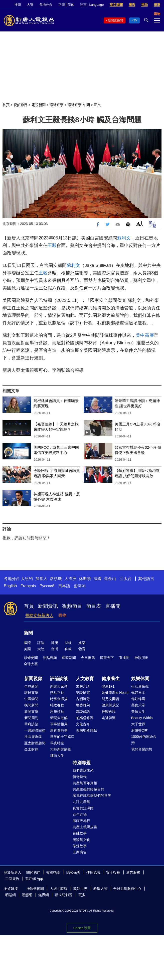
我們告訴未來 (83, 770)
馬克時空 (57, 743)
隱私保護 (73, 872)
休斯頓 (85, 579)
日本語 (64, 586)
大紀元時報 (59, 889)
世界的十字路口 (62, 737)
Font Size (140, 224)
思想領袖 (57, 712)
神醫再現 (109, 712)
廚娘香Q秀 (140, 730)
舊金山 (110, 579)
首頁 (6, 105)
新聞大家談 (59, 686)
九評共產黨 (81, 802)
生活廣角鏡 (140, 686)
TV (135, 20)
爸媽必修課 (85, 718)
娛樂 (82, 643)
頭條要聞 (31, 658)
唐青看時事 (59, 730)
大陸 (41, 649)
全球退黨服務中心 (127, 889)
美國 (27, 649)
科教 (68, 649)
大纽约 (27, 579)
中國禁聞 (31, 699)
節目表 (94, 606)
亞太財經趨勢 (35, 743)
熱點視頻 (50, 658)
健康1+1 (108, 686)
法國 (97, 579)
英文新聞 (116, 5)
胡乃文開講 (110, 699)
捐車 (157, 5)
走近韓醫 (109, 718)
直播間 (113, 606)
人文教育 (85, 679)
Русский (47, 586)
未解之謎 (83, 686)
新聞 (28, 633)
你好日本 (138, 693)
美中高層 (145, 335)
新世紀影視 (64, 895)
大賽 (30, 5)
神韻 (18, 5)
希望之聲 (100, 889)
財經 (68, 643)
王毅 (52, 245)
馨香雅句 (83, 705)
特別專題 (82, 763)
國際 (27, 643)
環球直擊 (57, 105)
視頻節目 (21, 105)
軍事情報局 (59, 724)
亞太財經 (31, 749)
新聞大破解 (59, 718)
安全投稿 (113, 872)
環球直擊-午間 (79, 105)
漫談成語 (83, 712)
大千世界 (138, 724)
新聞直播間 (115, 20)
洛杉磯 (56, 579)
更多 (82, 895)
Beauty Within (142, 718)
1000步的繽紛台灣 (144, 740)
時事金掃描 (59, 699)
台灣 (55, 649)
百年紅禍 (80, 814)
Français (28, 586)
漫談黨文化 (81, 840)
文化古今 (83, 724)
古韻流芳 (83, 699)
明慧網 (11, 895)
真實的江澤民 (83, 808)
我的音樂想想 (142, 749)
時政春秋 (57, 705)
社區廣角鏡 (33, 737)
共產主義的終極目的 (88, 789)
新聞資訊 (48, 606)
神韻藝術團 (35, 889)
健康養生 (111, 679)
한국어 (80, 586)
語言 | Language (92, 5)
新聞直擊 (31, 712)
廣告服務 (133, 872)
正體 (62, 5)
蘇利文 (124, 238)
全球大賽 (31, 664)
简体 (71, 5)
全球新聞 (31, 686)
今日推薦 (88, 658)
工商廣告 (80, 852)
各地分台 (46, 5)
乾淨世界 (80, 889)
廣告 (132, 5)
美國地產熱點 (86, 730)
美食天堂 (138, 705)
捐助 (144, 5)
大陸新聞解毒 (61, 749)
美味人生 (138, 712)
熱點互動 (57, 693)
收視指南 (53, 872)
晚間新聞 (31, 705)
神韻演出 (141, 658)
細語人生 (57, 756)
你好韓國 (138, 699)
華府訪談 (31, 724)
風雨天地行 (81, 821)
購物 (62, 615)
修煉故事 (80, 846)
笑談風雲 (83, 693)
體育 (82, 649)
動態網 (27, 895)
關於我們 (33, 872)
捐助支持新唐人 (39, 615)
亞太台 (126, 579)
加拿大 (41, 579)
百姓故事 (80, 833)
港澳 (55, 643)
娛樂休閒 (140, 679)
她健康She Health (116, 693)
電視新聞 (39, 105)
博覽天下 (107, 658)
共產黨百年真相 (85, 783)
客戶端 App (34, 879)
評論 (41, 643)
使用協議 (93, 872)
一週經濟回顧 (35, 730)
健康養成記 (110, 705)
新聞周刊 (31, 718)
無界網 (44, 895)
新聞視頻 (33, 679)
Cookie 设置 (82, 928)
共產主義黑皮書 (85, 827)
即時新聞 (69, 658)
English (10, 586)
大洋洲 (70, 579)
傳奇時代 (80, 777)
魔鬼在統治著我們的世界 (92, 795)
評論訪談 (59, 679)
